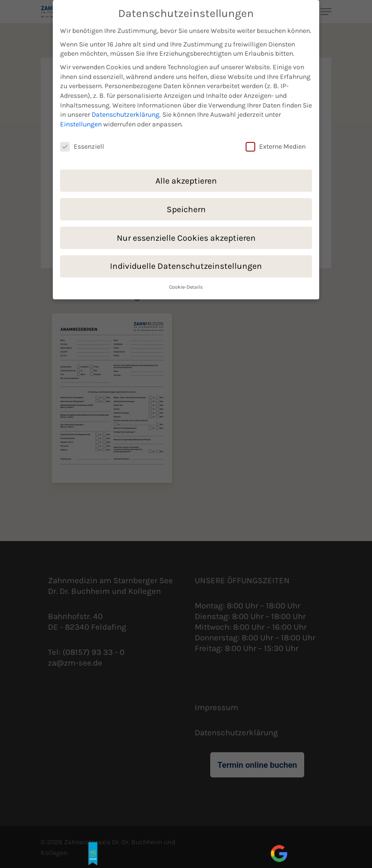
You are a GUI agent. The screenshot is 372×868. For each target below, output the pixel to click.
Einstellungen (81, 119)
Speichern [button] (186, 204)
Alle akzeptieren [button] (186, 175)
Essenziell (82, 141)
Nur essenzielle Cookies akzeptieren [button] (186, 232)
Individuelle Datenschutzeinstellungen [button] (186, 261)
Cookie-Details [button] (186, 282)
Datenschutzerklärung (125, 110)
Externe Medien (276, 141)
